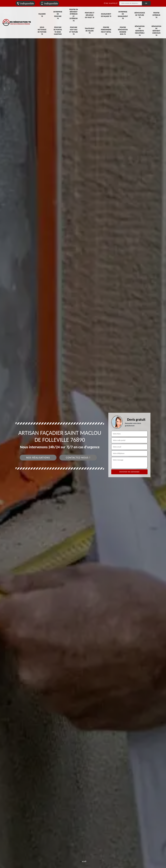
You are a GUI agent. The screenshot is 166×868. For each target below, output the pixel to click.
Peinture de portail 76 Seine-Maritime (58, 31)
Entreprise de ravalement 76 (123, 15)
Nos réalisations (38, 458)
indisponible (25, 3)
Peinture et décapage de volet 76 (90, 15)
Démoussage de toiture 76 (140, 15)
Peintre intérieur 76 (156, 15)
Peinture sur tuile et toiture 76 (74, 31)
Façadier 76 (42, 15)
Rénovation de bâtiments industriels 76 (140, 31)
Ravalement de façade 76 (106, 15)
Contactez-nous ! (78, 458)
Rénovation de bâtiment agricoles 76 (156, 31)
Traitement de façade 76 (90, 31)
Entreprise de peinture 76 (58, 15)
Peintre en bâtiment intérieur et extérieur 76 (74, 15)
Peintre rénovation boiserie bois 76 (123, 31)
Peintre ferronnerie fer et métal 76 (106, 31)
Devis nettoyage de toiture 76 (42, 31)
